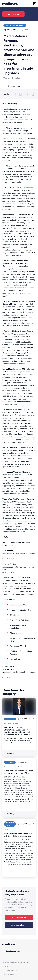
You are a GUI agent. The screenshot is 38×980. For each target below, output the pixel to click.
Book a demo (19, 917)
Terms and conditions (10, 970)
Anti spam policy (8, 975)
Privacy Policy (7, 966)
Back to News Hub (13, 14)
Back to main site (11, 951)
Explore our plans (19, 925)
